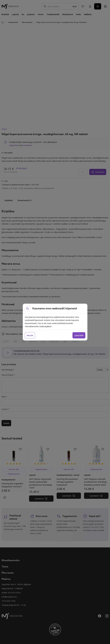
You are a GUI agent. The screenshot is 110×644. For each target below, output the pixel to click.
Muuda (30, 335)
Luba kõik (79, 335)
